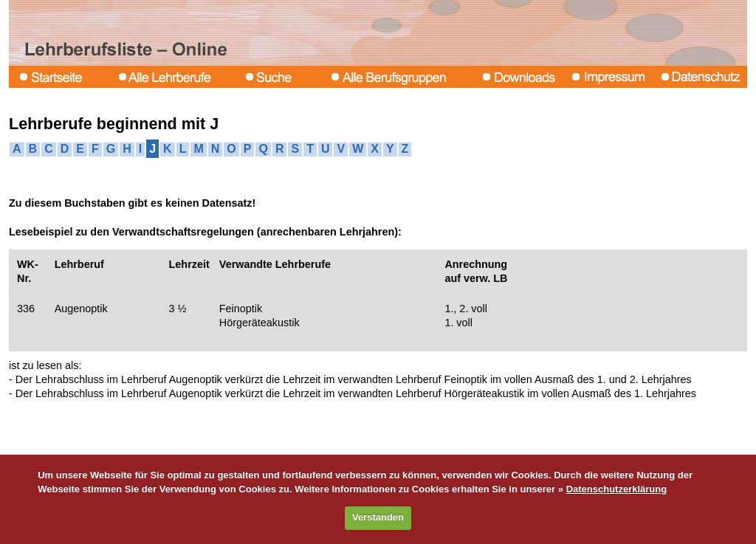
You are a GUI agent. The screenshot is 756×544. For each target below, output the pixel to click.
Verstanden (378, 517)
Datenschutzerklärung (617, 489)
